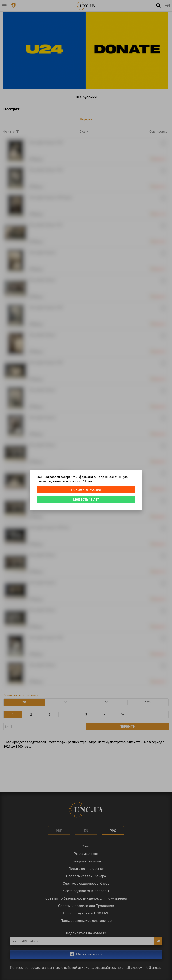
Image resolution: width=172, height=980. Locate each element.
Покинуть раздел (86, 490)
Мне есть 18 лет (86, 500)
